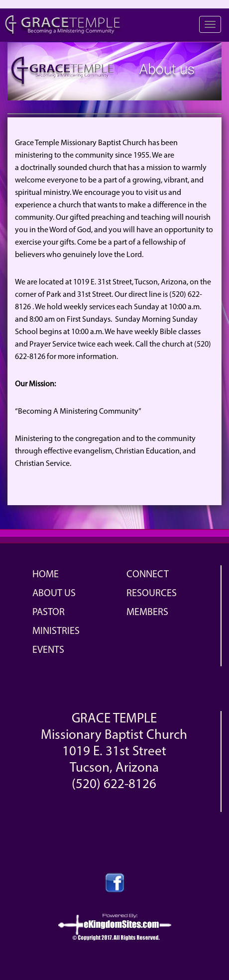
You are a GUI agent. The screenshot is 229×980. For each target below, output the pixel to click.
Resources (152, 594)
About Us (54, 594)
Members (147, 613)
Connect (148, 575)
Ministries (56, 631)
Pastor (49, 613)
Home (46, 575)
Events (48, 650)
